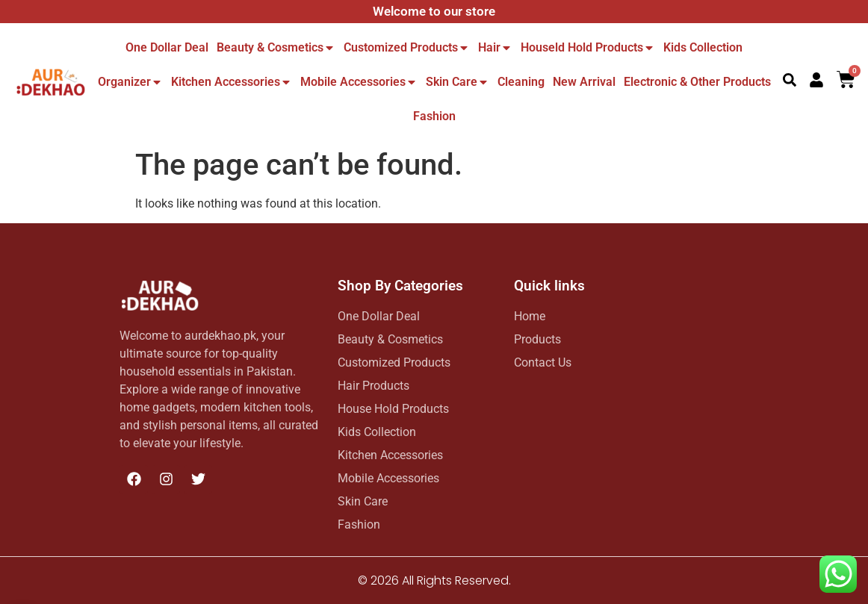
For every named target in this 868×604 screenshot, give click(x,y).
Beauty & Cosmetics (276, 47)
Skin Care (458, 82)
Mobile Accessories (359, 82)
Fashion (434, 116)
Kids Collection (703, 47)
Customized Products (407, 47)
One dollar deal (167, 47)
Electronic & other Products (697, 82)
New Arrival (584, 82)
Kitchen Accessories (232, 82)
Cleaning (521, 82)
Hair (495, 47)
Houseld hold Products (588, 47)
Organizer (130, 82)
